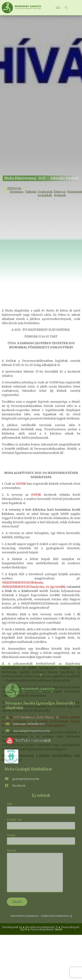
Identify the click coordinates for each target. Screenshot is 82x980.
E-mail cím (41, 823)
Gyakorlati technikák (45, 203)
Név (41, 807)
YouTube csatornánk (33, 740)
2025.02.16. (13, 198)
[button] (66, 8)
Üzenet (35, 871)
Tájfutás (31, 201)
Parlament (75, 201)
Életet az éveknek (60, 203)
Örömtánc (17, 201)
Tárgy (41, 838)
